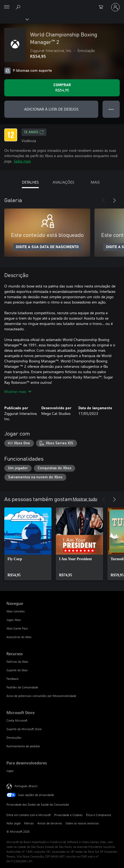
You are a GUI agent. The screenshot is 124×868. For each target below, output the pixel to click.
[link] (28, 544)
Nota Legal (14, 823)
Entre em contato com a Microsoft (29, 815)
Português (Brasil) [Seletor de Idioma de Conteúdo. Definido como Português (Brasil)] (26, 786)
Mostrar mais (18, 391)
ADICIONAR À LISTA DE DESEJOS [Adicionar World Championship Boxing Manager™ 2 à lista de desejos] (51, 109)
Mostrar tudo (85, 499)
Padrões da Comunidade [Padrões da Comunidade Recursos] (22, 687)
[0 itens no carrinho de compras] (103, 7)
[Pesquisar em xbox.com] (19, 7)
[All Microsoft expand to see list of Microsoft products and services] (7, 7)
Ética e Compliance (99, 815)
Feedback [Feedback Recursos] (12, 679)
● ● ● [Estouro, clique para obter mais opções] (111, 109)
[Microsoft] (62, 4)
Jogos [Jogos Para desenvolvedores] (10, 771)
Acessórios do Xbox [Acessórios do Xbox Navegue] (19, 637)
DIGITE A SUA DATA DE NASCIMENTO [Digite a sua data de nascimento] (47, 247)
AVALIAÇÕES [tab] (63, 182)
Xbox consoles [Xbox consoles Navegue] (16, 611)
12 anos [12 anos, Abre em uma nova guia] (34, 132)
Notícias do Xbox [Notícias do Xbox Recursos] (17, 662)
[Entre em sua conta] (115, 7)
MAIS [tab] (95, 182)
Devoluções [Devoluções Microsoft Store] (14, 738)
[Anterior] (104, 200)
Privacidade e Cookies (68, 815)
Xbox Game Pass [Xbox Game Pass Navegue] (17, 628)
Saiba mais (22, 161)
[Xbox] (14, 19)
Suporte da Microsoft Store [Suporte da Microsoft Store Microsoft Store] (24, 729)
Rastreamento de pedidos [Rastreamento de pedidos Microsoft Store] (23, 746)
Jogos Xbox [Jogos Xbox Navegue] (14, 620)
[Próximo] (114, 200)
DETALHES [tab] (30, 182)
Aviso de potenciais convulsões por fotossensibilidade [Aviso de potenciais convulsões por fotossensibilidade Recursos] (41, 696)
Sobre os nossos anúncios (82, 823)
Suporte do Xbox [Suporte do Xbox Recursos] (17, 670)
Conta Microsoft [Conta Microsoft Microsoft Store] (17, 720)
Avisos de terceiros (50, 823)
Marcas (29, 823)
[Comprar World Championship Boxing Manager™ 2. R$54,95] (62, 88)
